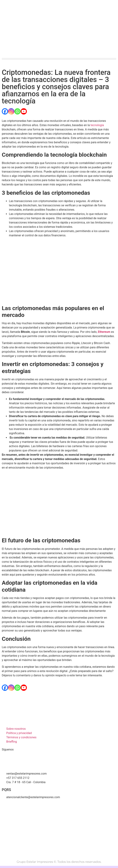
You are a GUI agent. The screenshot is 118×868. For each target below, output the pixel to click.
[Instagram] (11, 111)
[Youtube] (24, 111)
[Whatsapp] (17, 111)
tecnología (97, 125)
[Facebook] (5, 111)
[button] (59, 59)
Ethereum (104, 332)
